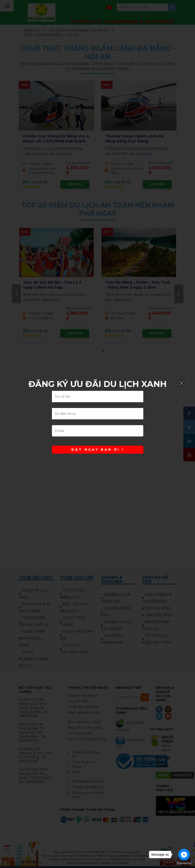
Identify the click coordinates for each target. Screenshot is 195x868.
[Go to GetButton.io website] (184, 863)
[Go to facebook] (184, 855)
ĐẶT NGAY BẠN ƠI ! (98, 450)
